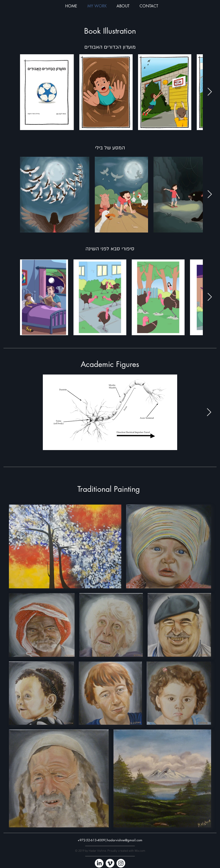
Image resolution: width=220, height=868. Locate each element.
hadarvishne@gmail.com (125, 840)
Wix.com (140, 851)
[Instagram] (121, 863)
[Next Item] (210, 92)
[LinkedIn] (99, 863)
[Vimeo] (110, 863)
